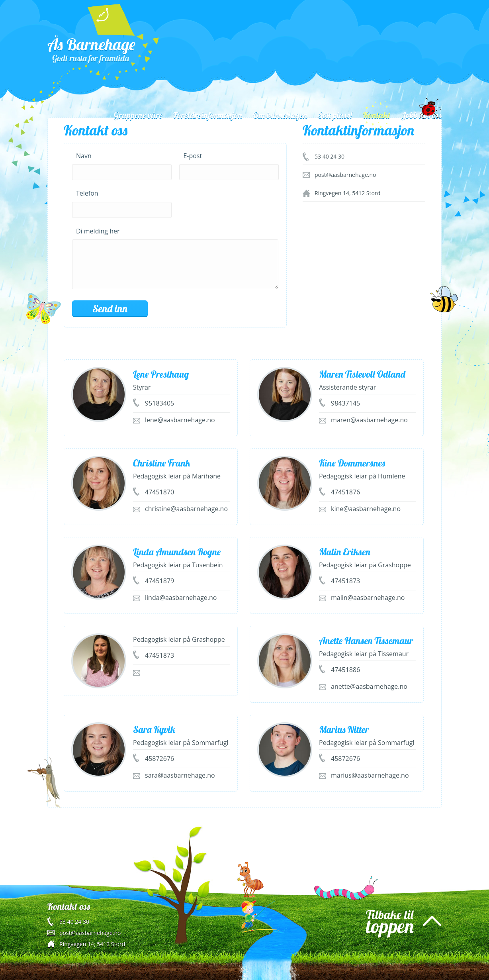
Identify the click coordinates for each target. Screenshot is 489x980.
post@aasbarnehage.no (90, 933)
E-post (193, 156)
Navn (84, 156)
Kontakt (377, 115)
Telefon (87, 193)
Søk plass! (335, 115)
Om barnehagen (280, 115)
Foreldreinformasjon (208, 115)
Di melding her (98, 231)
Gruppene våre (138, 115)
